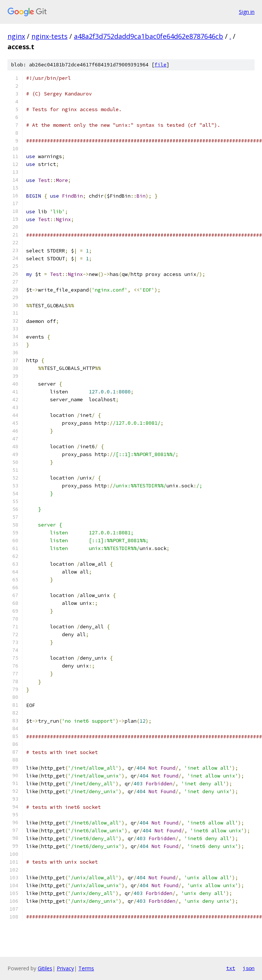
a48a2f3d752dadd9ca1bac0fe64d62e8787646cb (149, 36)
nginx (16, 36)
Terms (86, 968)
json (249, 968)
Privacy (65, 968)
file (160, 65)
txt (231, 968)
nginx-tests (49, 36)
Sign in (247, 12)
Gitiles (45, 968)
